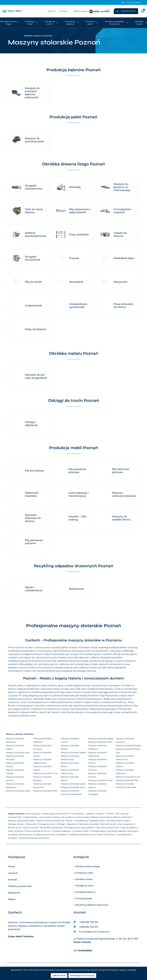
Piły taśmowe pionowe (108, 828)
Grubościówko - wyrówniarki (37, 817)
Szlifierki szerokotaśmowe (82, 835)
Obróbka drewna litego (8, 23)
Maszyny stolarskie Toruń (45, 773)
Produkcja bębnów (70, 23)
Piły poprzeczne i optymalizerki (79, 828)
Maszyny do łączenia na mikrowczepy (71, 817)
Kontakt (13, 880)
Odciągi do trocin (50, 23)
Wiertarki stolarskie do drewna (34, 838)
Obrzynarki (31, 824)
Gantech (13, 873)
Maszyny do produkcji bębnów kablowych (111, 817)
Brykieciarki (62, 814)
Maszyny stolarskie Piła (127, 780)
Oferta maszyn (81, 11)
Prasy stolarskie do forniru (38, 831)
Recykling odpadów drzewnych (114, 23)
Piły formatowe (31, 828)
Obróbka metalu (139, 23)
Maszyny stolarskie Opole (73, 784)
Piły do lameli (15, 828)
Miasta (12, 899)
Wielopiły (13, 838)
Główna (52, 11)
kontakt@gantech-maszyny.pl (94, 932)
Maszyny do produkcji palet (21, 821)
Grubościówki (15, 817)
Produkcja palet (90, 23)
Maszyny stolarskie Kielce (46, 791)
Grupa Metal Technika (21, 936)
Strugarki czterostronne (20, 835)
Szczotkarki (62, 835)
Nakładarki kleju (97, 821)
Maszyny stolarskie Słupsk (128, 745)
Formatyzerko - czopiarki (82, 814)
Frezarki (100, 814)
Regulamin (14, 893)
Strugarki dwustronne (44, 835)
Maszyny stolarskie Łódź (18, 752)
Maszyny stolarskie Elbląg (101, 739)
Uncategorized (124, 835)
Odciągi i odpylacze (67, 824)
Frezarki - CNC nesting (117, 814)
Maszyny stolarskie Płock (100, 742)
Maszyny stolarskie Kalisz (100, 780)
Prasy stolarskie (16, 831)
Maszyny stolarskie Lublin (18, 791)
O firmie (63, 11)
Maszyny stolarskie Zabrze (73, 752)
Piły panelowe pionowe (51, 828)
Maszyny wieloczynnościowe (50, 821)
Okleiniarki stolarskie (89, 824)
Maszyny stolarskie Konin (128, 777)
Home (11, 867)
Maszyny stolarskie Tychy (73, 787)
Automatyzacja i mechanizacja (40, 814)
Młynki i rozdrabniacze (77, 821)
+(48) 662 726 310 (89, 922)
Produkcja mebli (30, 23)
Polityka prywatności (20, 886)
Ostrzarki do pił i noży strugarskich (118, 824)
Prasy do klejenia (129, 828)
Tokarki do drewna (106, 835)
